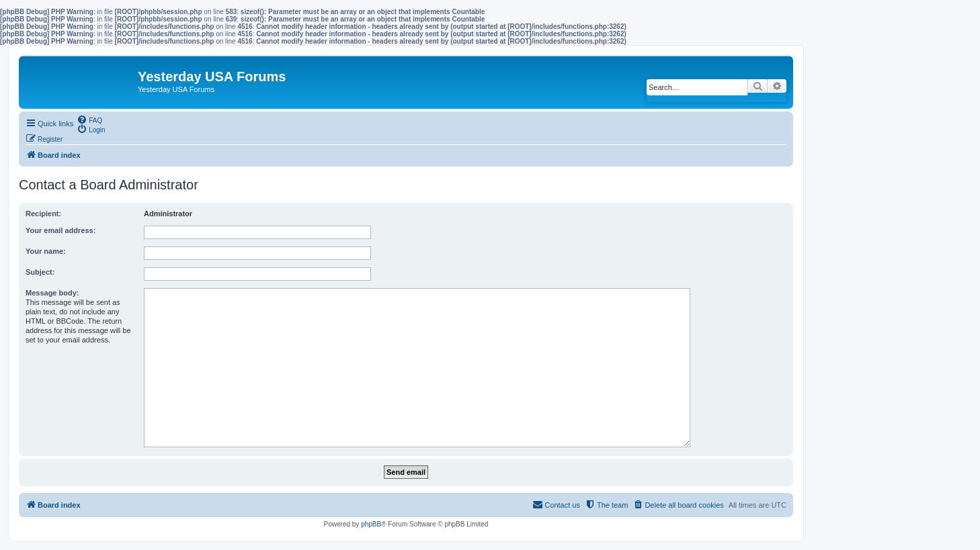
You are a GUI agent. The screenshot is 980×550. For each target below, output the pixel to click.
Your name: (46, 251)
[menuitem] (89, 120)
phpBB (371, 524)
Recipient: (43, 214)
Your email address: (60, 230)
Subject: (40, 272)
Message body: (52, 293)
